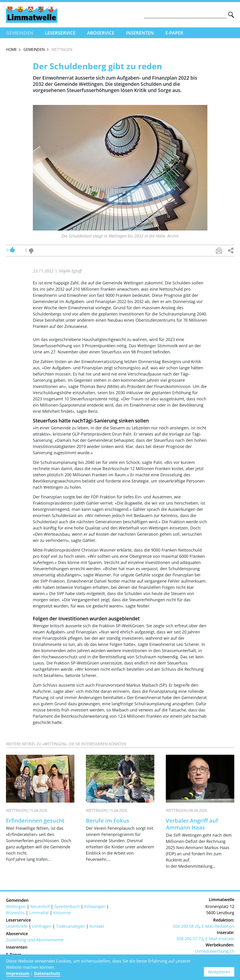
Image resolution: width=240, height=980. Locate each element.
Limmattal (39, 913)
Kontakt (97, 926)
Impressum (18, 973)
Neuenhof (40, 906)
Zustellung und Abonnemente (35, 940)
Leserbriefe (17, 926)
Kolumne (62, 913)
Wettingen (16, 906)
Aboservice (101, 33)
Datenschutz (47, 973)
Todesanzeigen (71, 926)
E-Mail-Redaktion (218, 926)
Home (11, 49)
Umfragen (42, 926)
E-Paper (174, 33)
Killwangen (95, 906)
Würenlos (15, 913)
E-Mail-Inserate (220, 939)
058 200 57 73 (190, 939)
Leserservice (60, 33)
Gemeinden (20, 33)
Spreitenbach (67, 906)
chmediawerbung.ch (215, 951)
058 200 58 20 (186, 926)
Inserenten (140, 33)
